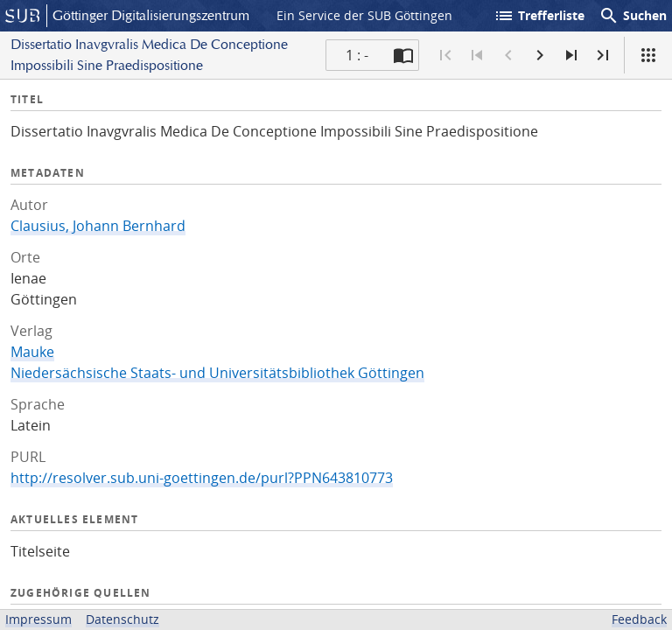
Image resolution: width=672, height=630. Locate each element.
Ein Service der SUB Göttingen (364, 15)
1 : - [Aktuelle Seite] (357, 55)
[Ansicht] (648, 55)
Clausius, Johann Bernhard (98, 226)
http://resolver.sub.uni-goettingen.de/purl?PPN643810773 (202, 478)
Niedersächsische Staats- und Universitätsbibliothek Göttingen (217, 373)
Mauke (32, 352)
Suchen (633, 16)
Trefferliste (539, 16)
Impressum (38, 619)
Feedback (639, 619)
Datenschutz (122, 619)
